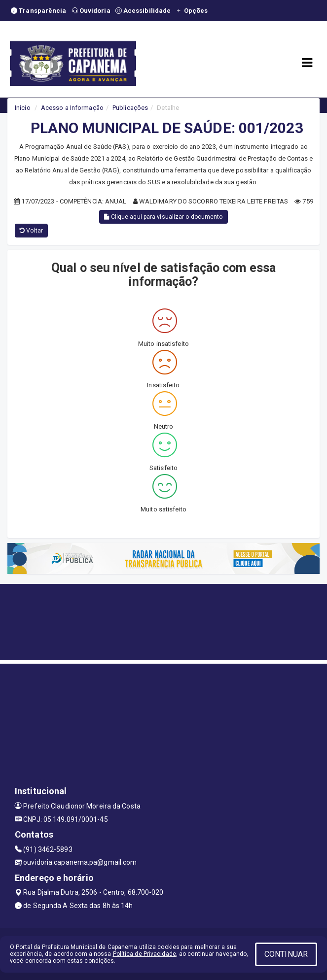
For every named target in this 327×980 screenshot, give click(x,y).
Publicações (130, 108)
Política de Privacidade (145, 954)
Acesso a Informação (72, 108)
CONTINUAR (286, 954)
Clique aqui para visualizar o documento (163, 217)
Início (23, 108)
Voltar (31, 231)
